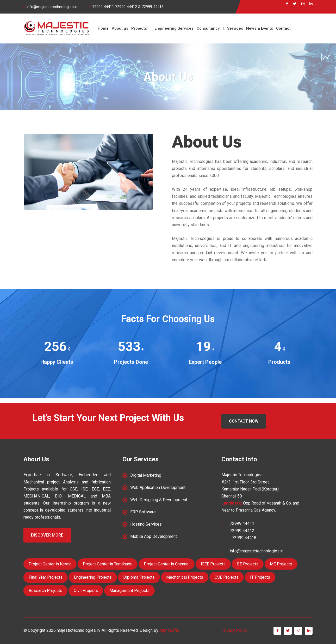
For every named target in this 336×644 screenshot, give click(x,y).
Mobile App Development (154, 536)
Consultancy (208, 28)
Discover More (47, 535)
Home (103, 28)
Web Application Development (158, 487)
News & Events (260, 28)
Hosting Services (146, 524)
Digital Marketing (146, 475)
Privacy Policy (234, 630)
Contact (283, 28)
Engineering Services (174, 28)
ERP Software (143, 512)
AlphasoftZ (170, 630)
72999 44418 (153, 7)
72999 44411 (103, 7)
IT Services (233, 28)
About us (120, 28)
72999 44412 (126, 7)
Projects (139, 28)
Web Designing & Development (159, 500)
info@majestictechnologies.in (52, 7)
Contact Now (244, 421)
